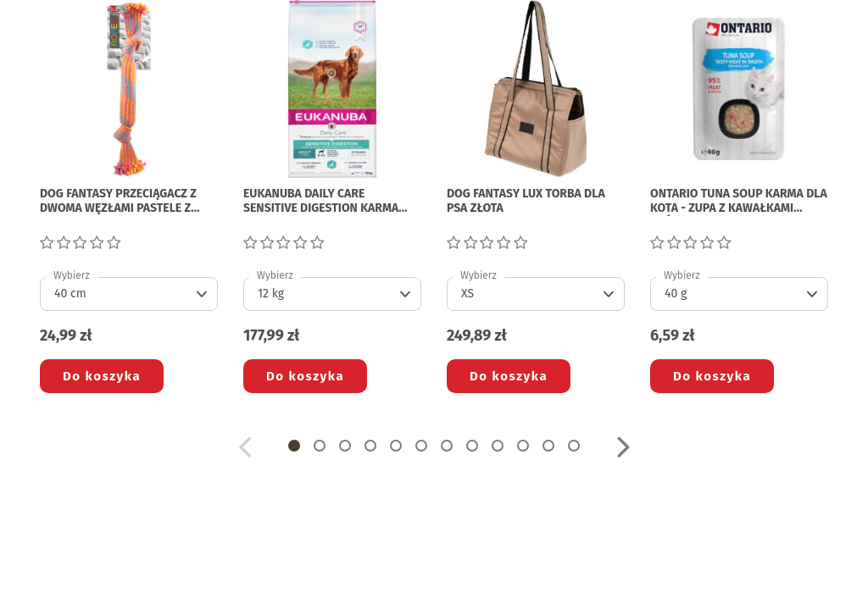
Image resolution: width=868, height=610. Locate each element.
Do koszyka (102, 376)
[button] (294, 446)
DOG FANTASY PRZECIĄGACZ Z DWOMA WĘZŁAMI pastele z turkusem (118, 202)
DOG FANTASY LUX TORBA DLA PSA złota (526, 201)
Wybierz (72, 275)
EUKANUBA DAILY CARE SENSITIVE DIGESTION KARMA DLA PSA (321, 202)
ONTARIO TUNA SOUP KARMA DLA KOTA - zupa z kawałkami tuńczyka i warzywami (739, 202)
